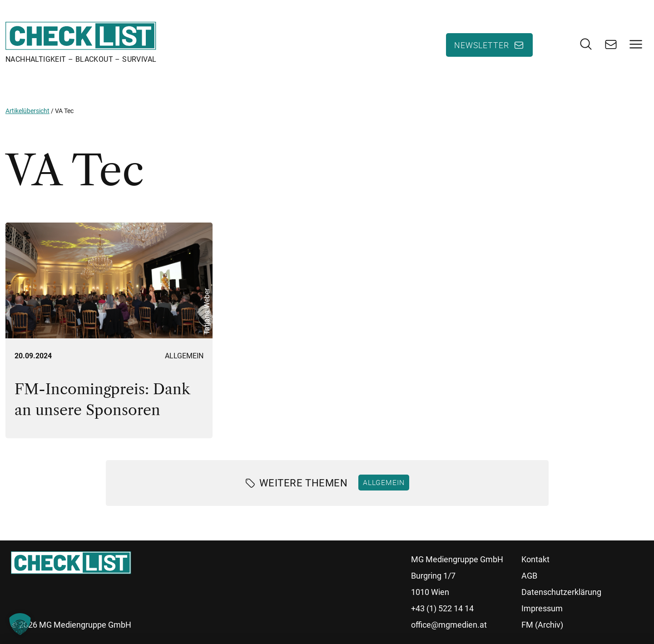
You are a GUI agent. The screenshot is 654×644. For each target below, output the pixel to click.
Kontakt (535, 559)
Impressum (542, 608)
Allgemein (184, 356)
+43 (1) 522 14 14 (442, 608)
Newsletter (482, 45)
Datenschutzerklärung (561, 592)
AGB (529, 576)
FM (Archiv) (542, 625)
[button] (20, 624)
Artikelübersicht (27, 111)
